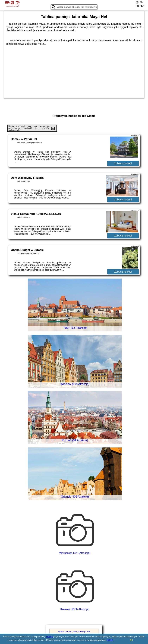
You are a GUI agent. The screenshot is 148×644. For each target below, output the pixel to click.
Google (50, 637)
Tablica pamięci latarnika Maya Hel (74, 632)
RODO (110, 640)
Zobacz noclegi (123, 163)
